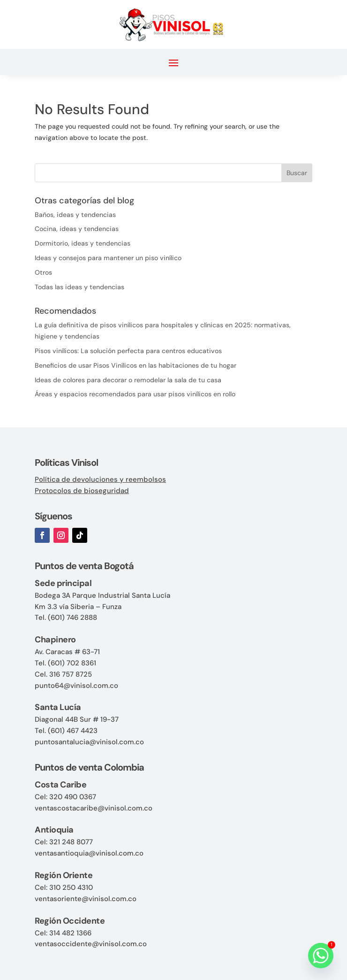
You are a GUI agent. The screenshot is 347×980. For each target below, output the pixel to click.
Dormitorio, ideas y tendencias (83, 243)
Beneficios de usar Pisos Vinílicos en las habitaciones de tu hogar (136, 365)
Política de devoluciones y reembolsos (100, 479)
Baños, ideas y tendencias (75, 215)
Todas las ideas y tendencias (79, 287)
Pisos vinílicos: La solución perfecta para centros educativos (128, 351)
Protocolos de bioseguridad (82, 491)
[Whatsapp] (321, 956)
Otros (43, 272)
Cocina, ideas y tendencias (77, 229)
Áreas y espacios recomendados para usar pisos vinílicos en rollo (135, 394)
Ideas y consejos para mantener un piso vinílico (108, 258)
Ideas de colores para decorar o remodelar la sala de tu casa (128, 380)
